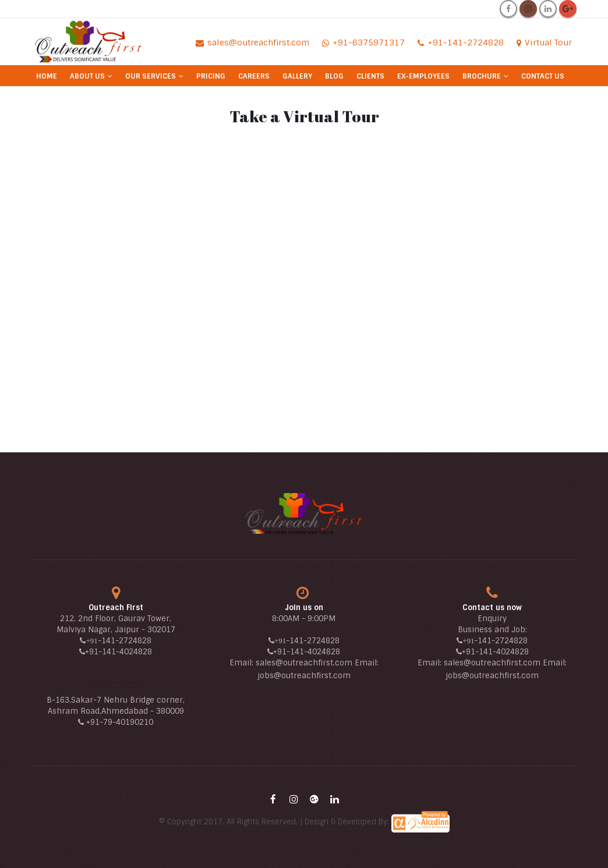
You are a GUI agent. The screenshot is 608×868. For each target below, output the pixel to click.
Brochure (482, 76)
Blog (334, 76)
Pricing (211, 76)
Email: (243, 663)
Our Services (151, 76)
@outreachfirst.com (312, 676)
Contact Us (543, 76)
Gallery (297, 76)
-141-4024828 (125, 652)
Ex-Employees (423, 76)
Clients (370, 76)
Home (47, 76)
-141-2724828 (125, 641)
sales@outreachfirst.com (304, 663)
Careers (254, 76)
